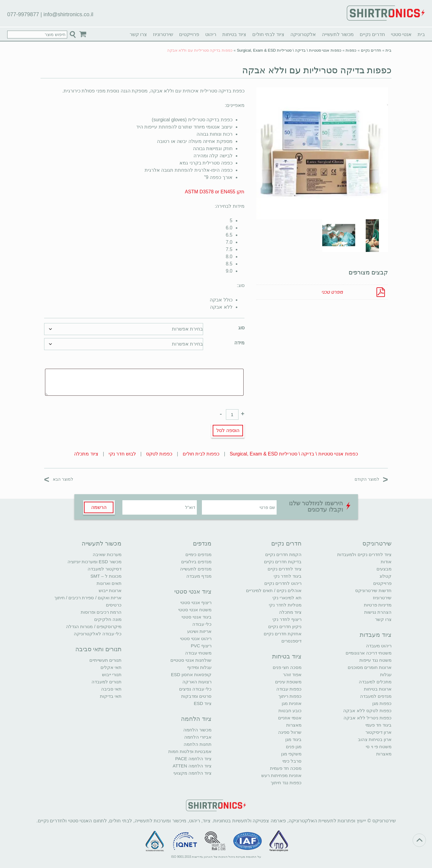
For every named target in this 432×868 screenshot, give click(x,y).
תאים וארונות (109, 583)
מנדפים (202, 543)
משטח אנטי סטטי (195, 610)
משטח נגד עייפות (375, 660)
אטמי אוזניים (290, 718)
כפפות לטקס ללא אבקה (367, 711)
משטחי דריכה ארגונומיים (369, 653)
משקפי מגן (291, 754)
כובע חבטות (290, 711)
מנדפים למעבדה (376, 696)
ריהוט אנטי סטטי (196, 638)
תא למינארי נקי (287, 598)
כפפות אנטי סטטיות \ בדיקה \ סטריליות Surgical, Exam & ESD (289, 50)
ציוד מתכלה (86, 454)
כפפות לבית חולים (201, 454)
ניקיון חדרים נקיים (285, 626)
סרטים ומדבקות (196, 696)
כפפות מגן (382, 703)
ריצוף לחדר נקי (287, 619)
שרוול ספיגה (290, 732)
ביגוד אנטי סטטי (196, 617)
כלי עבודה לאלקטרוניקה (98, 634)
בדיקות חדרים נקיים (283, 562)
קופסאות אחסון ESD (191, 674)
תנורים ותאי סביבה (98, 649)
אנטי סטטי (401, 34)
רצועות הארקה (197, 682)
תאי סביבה (111, 689)
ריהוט (211, 34)
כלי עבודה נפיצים (195, 689)
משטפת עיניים (288, 682)
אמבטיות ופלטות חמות (190, 751)
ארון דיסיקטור (378, 732)
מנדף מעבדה (199, 576)
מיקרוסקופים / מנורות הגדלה (94, 626)
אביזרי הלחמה (198, 737)
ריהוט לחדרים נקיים (283, 583)
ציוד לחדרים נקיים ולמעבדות (364, 554)
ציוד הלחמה (196, 719)
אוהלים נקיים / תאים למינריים (274, 590)
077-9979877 (23, 14)
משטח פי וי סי (379, 747)
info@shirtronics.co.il (68, 14)
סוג (241, 328)
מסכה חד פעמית (286, 768)
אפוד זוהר (292, 674)
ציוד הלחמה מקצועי (192, 773)
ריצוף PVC (201, 646)
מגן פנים (294, 747)
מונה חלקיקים (108, 619)
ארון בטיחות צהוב (375, 739)
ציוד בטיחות (234, 34)
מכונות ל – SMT (106, 576)
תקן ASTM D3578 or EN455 (215, 192)
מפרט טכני (332, 292)
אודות (386, 562)
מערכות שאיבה (107, 554)
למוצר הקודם (371, 479)
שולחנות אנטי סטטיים (191, 660)
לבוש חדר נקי (122, 454)
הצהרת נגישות (378, 612)
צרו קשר (138, 34)
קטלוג (385, 576)
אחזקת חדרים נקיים (283, 634)
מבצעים (384, 569)
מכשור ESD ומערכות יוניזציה (94, 562)
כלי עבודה (202, 624)
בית (421, 34)
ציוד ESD (203, 703)
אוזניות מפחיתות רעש (281, 775)
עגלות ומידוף (199, 667)
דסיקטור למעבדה (105, 569)
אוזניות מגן (292, 703)
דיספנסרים (291, 641)
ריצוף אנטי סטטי (196, 602)
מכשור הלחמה (197, 730)
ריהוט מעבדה (379, 646)
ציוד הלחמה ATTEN (192, 766)
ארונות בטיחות (378, 689)
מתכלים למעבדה (375, 682)
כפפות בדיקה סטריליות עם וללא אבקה (317, 70)
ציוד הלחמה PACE (193, 759)
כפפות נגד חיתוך (286, 783)
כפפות (351, 50)
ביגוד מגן (293, 739)
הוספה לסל (228, 430)
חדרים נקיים (372, 34)
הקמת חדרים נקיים (283, 554)
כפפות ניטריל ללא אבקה (367, 718)
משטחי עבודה (198, 653)
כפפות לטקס (159, 454)
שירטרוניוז (163, 34)
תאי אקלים (111, 667)
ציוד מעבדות (376, 635)
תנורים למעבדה (106, 682)
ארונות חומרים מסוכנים (370, 667)
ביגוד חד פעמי (378, 725)
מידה (239, 343)
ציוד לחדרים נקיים (285, 569)
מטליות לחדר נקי (285, 605)
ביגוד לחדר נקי (288, 576)
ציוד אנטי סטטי (193, 591)
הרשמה (99, 507)
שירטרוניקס (377, 543)
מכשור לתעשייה (338, 34)
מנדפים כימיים (198, 554)
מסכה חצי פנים (287, 667)
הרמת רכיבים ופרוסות (101, 612)
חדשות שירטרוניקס (373, 590)
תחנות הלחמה (198, 744)
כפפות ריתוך (290, 696)
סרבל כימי (292, 761)
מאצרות (384, 754)
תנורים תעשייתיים (105, 660)
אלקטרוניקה (303, 34)
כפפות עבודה (289, 689)
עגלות (386, 674)
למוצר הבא (59, 479)
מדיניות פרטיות (378, 605)
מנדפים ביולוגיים (196, 562)
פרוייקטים (189, 34)
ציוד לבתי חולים (268, 34)
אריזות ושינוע (199, 631)
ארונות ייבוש (110, 590)
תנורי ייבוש (112, 674)
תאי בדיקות (111, 696)
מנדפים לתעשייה (196, 569)
